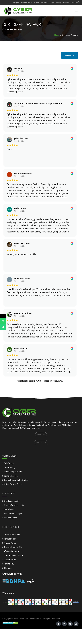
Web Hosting (9, 468)
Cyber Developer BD (32, 619)
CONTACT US (41, 443)
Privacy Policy (10, 543)
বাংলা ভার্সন (75, 2)
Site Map (8, 568)
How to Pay (9, 564)
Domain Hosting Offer (13, 547)
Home (57, 35)
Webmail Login (10, 518)
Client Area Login (11, 501)
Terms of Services (12, 535)
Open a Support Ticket (23, 2)
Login (52, 2)
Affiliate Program (11, 551)
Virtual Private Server (13, 484)
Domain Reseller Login (14, 505)
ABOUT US (41, 435)
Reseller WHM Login (13, 514)
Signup (59, 2)
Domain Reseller (11, 476)
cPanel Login (9, 509)
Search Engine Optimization (16, 480)
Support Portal (10, 560)
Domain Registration (13, 472)
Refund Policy (10, 539)
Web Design (9, 463)
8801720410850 (42, 2)
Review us (70, 55)
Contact (66, 2)
